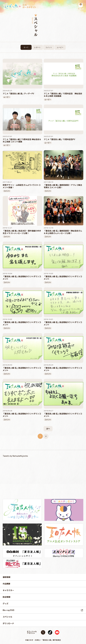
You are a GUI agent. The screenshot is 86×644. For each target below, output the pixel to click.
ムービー (60, 47)
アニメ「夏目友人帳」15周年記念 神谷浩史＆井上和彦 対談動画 (63, 95)
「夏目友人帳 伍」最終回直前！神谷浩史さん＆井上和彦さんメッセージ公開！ (63, 232)
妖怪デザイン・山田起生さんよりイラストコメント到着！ (22, 186)
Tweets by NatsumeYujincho (15, 456)
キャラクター (8, 590)
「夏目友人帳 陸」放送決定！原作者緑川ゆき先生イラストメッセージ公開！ (22, 232)
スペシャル (7, 617)
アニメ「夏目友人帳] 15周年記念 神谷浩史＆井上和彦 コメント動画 (22, 141)
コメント (49, 47)
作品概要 (6, 584)
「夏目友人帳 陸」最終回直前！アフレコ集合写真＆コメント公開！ (63, 186)
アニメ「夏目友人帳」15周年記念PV (59, 139)
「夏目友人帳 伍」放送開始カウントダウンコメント (22, 278)
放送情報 (6, 597)
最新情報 (6, 577)
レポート (37, 47)
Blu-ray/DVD (9, 610)
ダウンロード (8, 623)
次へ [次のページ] (48, 429)
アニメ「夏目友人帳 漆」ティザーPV (18, 94)
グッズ (6, 604)
